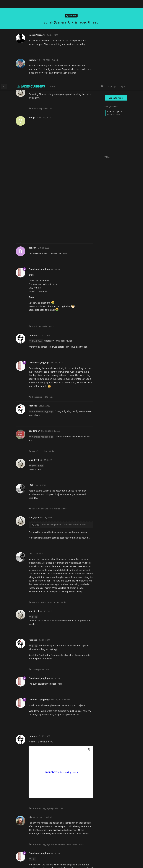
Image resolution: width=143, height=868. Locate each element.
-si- (34, 776)
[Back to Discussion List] (4, 4)
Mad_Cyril (37, 259)
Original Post (111, 24)
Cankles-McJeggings (42, 329)
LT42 (37, 442)
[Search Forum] (102, 4)
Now (107, 75)
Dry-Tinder (38, 383)
